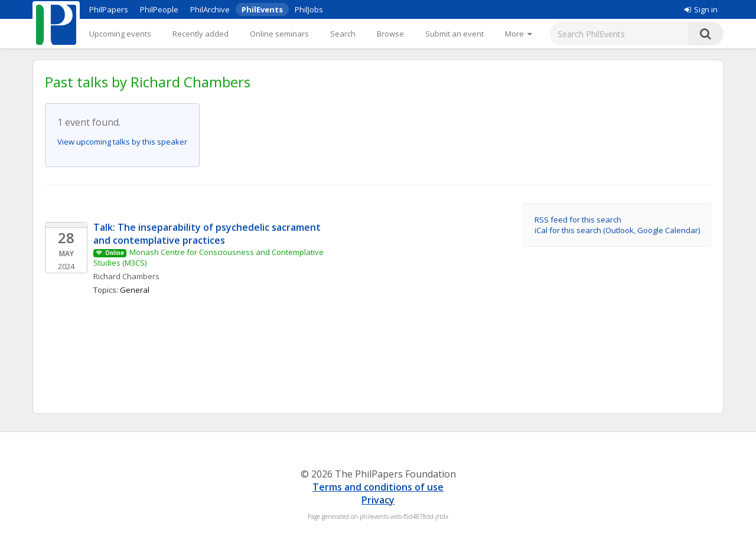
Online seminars (279, 34)
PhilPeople (159, 9)
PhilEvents (262, 9)
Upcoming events (120, 34)
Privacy (378, 500)
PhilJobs (309, 9)
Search (343, 34)
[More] (518, 34)
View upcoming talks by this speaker (122, 142)
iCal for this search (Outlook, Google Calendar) (617, 230)
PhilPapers (109, 9)
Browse (390, 34)
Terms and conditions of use (378, 487)
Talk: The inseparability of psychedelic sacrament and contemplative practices (208, 234)
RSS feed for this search (578, 220)
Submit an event (454, 34)
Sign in (701, 9)
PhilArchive (210, 9)
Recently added (201, 34)
